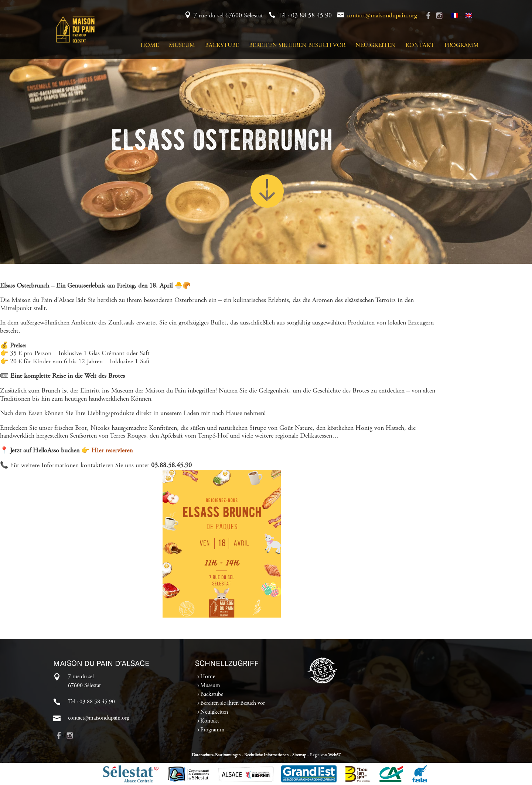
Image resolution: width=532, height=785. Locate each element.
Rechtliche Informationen (266, 755)
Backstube (222, 46)
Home (150, 46)
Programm (462, 46)
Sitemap (299, 755)
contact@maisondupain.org (382, 16)
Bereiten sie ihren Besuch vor (297, 46)
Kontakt (420, 46)
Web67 (334, 755)
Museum (182, 46)
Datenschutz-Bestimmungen (216, 755)
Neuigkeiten (376, 46)
